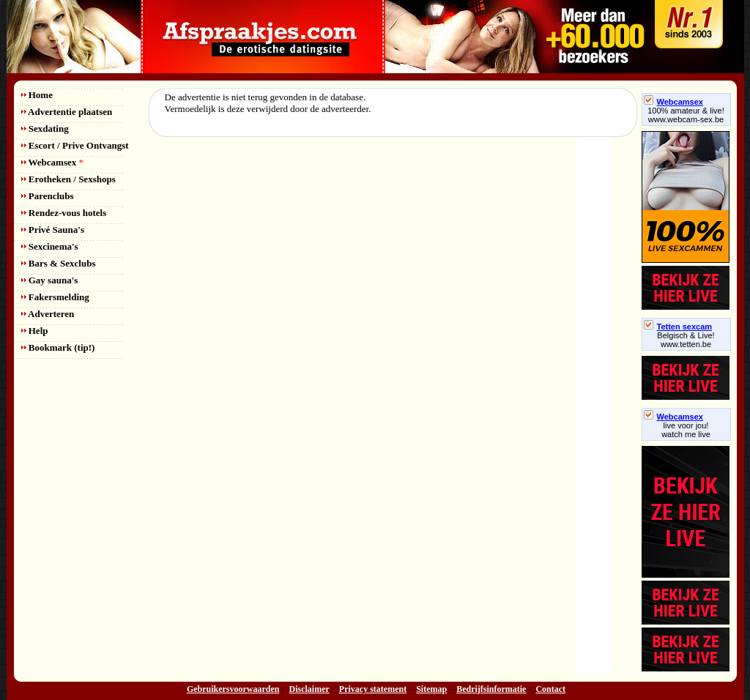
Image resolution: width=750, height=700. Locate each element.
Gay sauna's (50, 280)
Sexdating (45, 129)
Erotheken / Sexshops (68, 179)
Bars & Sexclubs (59, 263)
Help (35, 331)
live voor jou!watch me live (686, 430)
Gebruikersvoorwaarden (233, 689)
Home (37, 95)
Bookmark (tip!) (58, 347)
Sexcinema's (50, 246)
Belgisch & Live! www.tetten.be (686, 340)
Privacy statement (373, 689)
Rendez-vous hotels (64, 213)
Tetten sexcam (678, 327)
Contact (550, 689)
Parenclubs (48, 196)
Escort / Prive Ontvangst (75, 145)
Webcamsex (52, 162)
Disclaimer (309, 689)
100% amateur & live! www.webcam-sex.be (686, 115)
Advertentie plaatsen (67, 112)
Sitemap (431, 689)
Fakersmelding (55, 297)
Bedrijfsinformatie (491, 689)
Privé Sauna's (53, 230)
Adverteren (48, 314)
